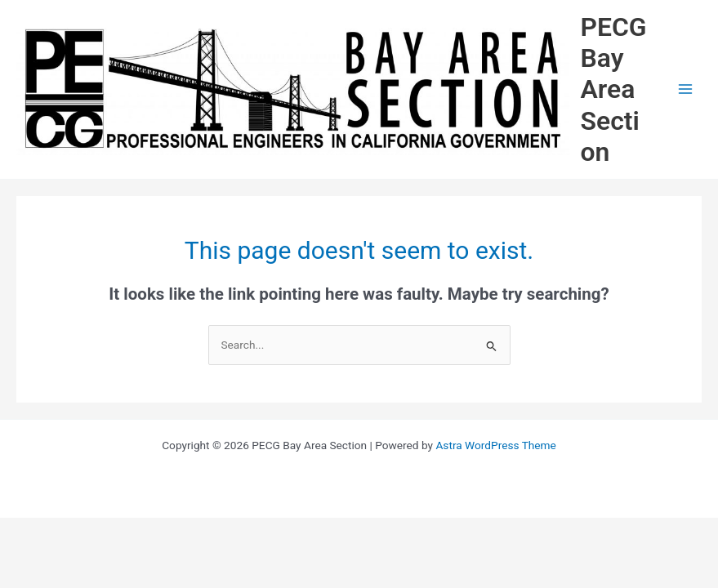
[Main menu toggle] (686, 89)
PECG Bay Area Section (614, 89)
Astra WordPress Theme (495, 445)
